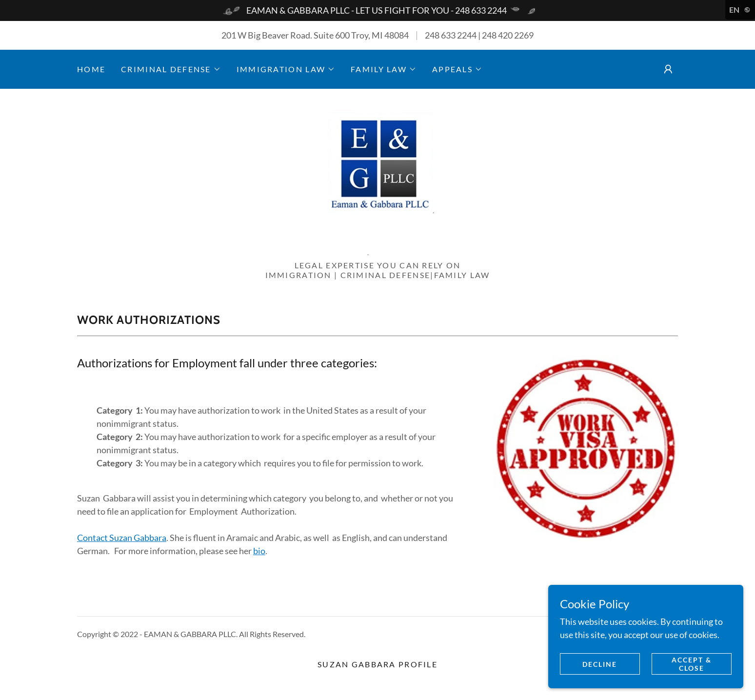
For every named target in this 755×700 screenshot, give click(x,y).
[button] (171, 69)
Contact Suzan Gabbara (122, 538)
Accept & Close (692, 664)
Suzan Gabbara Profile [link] (377, 664)
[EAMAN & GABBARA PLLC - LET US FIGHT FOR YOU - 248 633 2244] (377, 10)
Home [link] (91, 69)
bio (259, 551)
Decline (600, 664)
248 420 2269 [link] (508, 35)
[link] (377, 178)
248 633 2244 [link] (451, 35)
